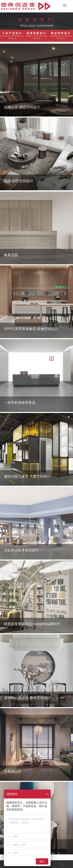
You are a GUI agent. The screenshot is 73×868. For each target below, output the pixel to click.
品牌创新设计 (36, 36)
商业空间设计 (61, 36)
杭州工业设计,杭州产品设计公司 (26, 6)
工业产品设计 (12, 36)
